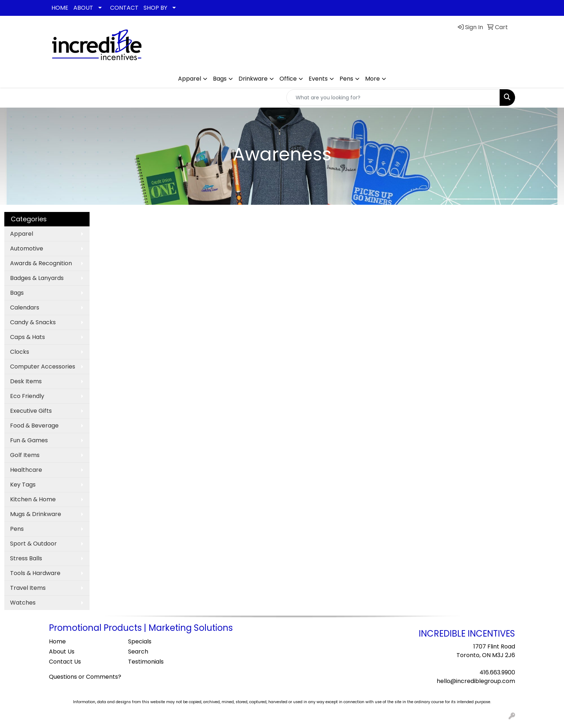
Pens (346, 79)
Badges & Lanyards (37, 278)
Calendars (25, 308)
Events (318, 79)
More (372, 79)
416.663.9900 (497, 672)
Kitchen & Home (33, 499)
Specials (140, 641)
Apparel (190, 79)
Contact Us (65, 662)
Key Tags (23, 485)
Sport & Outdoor (33, 544)
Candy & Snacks (33, 322)
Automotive (27, 248)
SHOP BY (155, 8)
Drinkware (253, 79)
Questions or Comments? (85, 677)
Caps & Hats (28, 337)
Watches (23, 603)
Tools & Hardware (35, 573)
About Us (62, 652)
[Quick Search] (393, 98)
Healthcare (26, 470)
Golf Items (25, 455)
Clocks (20, 352)
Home (57, 641)
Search (138, 652)
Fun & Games (29, 440)
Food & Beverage (34, 426)
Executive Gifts (31, 411)
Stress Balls (26, 558)
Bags (220, 79)
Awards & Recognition (41, 263)
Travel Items (28, 588)
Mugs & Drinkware (36, 514)
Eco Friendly (27, 396)
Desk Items (26, 381)
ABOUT (83, 8)
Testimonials (146, 662)
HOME (60, 8)
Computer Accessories (43, 367)
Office (288, 79)
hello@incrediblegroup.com (476, 681)
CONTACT (124, 8)
